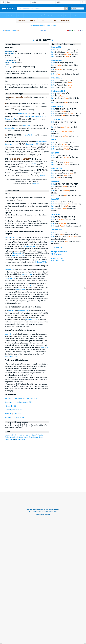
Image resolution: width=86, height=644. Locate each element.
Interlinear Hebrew (24, 435)
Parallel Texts (20, 439)
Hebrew (14, 31)
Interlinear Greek (10, 435)
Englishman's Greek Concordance (16, 437)
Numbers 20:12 (18, 253)
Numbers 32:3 (23, 114)
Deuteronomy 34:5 (30, 246)
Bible (4, 31)
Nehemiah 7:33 (23, 311)
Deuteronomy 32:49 (12, 144)
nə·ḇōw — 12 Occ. (57, 258)
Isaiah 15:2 (30, 117)
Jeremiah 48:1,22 (41, 117)
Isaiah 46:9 (44, 347)
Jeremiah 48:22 (21, 418)
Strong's (8, 31)
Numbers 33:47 (42, 142)
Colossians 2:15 (11, 356)
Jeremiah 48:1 (20, 290)
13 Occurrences (57, 247)
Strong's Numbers (38, 435)
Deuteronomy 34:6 (17, 255)
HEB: (53, 50)
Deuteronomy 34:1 (33, 144)
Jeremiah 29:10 (31, 320)
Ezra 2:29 (26, 126)
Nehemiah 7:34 (10, 128)
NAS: (53, 52)
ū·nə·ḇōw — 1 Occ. (58, 261)
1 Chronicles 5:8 (10, 406)
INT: (53, 56)
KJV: (53, 54)
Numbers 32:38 (26, 274)
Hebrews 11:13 (41, 262)
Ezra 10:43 (28, 135)
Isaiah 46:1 (33, 164)
